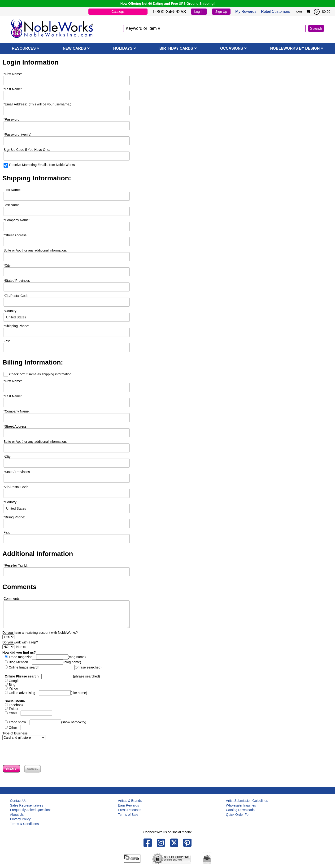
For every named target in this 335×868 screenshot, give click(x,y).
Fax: (7, 532)
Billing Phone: (14, 517)
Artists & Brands (130, 801)
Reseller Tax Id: (16, 565)
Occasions (232, 48)
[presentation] (38, 749)
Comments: (12, 599)
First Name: (13, 74)
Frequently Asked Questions (31, 810)
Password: (12, 119)
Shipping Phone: (16, 326)
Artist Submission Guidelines (247, 801)
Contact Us (18, 801)
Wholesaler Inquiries (241, 805)
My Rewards (246, 11)
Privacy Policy (20, 819)
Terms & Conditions (24, 824)
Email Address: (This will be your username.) (37, 104)
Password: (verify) (17, 135)
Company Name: (17, 220)
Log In (199, 12)
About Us (17, 815)
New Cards (75, 48)
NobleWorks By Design (295, 48)
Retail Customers (276, 11)
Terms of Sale (128, 815)
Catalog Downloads (240, 810)
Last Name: (13, 89)
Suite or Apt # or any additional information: (35, 250)
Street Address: (15, 235)
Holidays (123, 48)
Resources (24, 48)
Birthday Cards (176, 48)
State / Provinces (17, 281)
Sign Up (221, 12)
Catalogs (118, 12)
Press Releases (130, 810)
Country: (10, 311)
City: (7, 265)
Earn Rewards (128, 805)
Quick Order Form (239, 815)
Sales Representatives (26, 805)
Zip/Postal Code (16, 296)
